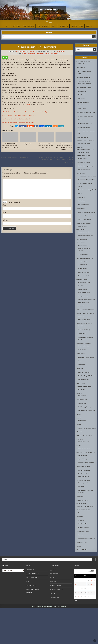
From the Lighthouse (49, 9)
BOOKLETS (54, 617)
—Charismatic (82, 178)
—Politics (80, 568)
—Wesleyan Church (84, 231)
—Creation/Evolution (84, 366)
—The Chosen (82, 95)
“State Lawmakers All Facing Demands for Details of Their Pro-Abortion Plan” (46, 146)
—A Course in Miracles (85, 84)
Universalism (82, 354)
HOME (8, 26)
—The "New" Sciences (85, 500)
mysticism (54, 53)
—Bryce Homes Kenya (85, 470)
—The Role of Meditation (85, 507)
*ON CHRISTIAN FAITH (84, 513)
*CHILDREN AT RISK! (83, 102)
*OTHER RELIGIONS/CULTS (85, 523)
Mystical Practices (84, 510)
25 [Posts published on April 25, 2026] (95, 628)
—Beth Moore (83, 266)
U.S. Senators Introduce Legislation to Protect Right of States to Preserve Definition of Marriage (64, 148)
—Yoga (79, 440)
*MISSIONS (80, 467)
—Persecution (82, 385)
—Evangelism (82, 374)
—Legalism (81, 381)
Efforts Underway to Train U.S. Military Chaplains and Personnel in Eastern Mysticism (30, 112)
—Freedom (81, 553)
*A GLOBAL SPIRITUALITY (85, 61)
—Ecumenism (82, 67)
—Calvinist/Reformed (84, 175)
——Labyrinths (83, 280)
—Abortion (81, 105)
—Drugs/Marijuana (83, 422)
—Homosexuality (83, 305)
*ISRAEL (79, 444)
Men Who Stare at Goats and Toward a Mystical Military (20, 123)
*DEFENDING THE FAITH (84, 364)
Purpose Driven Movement (86, 358)
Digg (42, 126)
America (24, 53)
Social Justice (83, 346)
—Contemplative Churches (86, 247)
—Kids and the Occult (84, 130)
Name (5, 210)
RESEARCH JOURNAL (77, 26)
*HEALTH (79, 416)
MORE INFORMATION (57, 625)
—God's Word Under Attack (86, 378)
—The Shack (81, 98)
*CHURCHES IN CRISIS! (84, 161)
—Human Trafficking (84, 561)
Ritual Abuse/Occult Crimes (86, 328)
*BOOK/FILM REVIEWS (84, 81)
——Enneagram (83, 276)
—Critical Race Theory (85, 298)
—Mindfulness (82, 426)
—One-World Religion (84, 77)
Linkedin (49, 126)
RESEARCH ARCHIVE (29, 26)
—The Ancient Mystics (85, 291)
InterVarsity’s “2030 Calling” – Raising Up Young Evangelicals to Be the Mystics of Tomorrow (10, 147)
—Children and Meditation (86, 119)
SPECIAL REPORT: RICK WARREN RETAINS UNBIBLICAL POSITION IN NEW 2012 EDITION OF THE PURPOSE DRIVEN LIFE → (56, 163)
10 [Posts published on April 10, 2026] (91, 620)
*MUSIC (79, 474)
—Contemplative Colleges (86, 251)
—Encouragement (83, 516)
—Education (81, 122)
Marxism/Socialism (84, 320)
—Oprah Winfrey (83, 490)
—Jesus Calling (82, 91)
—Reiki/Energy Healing (85, 430)
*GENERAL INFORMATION (85, 410)
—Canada (80, 550)
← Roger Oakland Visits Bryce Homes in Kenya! (16, 160)
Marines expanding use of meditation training (37, 47)
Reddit (30, 126)
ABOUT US (89, 26)
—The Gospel (82, 520)
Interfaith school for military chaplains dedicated (18, 119)
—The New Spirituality (85, 503)
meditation (41, 53)
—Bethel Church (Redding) (86, 171)
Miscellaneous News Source (25, 51)
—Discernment (82, 370)
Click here (28, 105)
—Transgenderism (83, 140)
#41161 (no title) (55, 633)
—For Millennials (83, 301)
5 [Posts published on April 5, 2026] (75, 620)
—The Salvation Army (84, 148)
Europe (79, 582)
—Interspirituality (83, 486)
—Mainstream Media (84, 564)
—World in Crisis (83, 578)
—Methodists (81, 214)
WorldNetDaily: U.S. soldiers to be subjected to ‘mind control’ (22, 115)
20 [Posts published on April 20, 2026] (79, 628)
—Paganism (81, 530)
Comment (6, 179)
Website (5, 225)
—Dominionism (82, 336)
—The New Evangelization (86, 540)
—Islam (79, 450)
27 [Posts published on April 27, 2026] (79, 633)
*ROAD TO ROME (82, 537)
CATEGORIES (16, 26)
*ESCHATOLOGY (82, 406)
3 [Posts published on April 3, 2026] (91, 616)
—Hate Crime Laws (83, 557)
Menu (50, 22)
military (48, 53)
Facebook (23, 126)
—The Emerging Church (85, 344)
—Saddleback (82, 221)
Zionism (80, 460)
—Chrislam (81, 64)
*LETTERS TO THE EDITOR (85, 464)
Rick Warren (82, 360)
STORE (54, 26)
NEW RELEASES (64, 26)
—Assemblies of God (84, 167)
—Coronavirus (82, 419)
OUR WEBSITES (55, 610)
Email (61, 126)
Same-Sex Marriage (85, 308)
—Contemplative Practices (86, 274)
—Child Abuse (82, 109)
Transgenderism (83, 311)
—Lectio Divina (83, 284)
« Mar (76, 636)
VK (36, 126)
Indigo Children (28, 144)
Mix (55, 126)
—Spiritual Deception (84, 393)
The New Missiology (85, 350)
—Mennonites (82, 210)
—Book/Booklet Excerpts (86, 87)
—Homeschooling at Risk (86, 126)
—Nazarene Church (84, 217)
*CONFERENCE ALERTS (84, 239)
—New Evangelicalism (85, 340)
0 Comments (61, 51)
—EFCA (80, 206)
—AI (78, 546)
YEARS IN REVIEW (82, 586)
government (32, 53)
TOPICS (52, 629)
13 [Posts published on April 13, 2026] (79, 624)
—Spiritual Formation (84, 288)
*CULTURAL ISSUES (83, 295)
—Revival (80, 389)
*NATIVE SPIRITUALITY (84, 477)
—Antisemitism (82, 446)
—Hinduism (81, 526)
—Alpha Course (82, 164)
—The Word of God (83, 403)
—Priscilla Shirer (84, 270)
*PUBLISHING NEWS (83, 533)
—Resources (81, 412)
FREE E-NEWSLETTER (43, 26)
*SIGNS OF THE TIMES (84, 543)
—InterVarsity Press (84, 157)
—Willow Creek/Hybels (85, 235)
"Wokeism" (81, 324)
